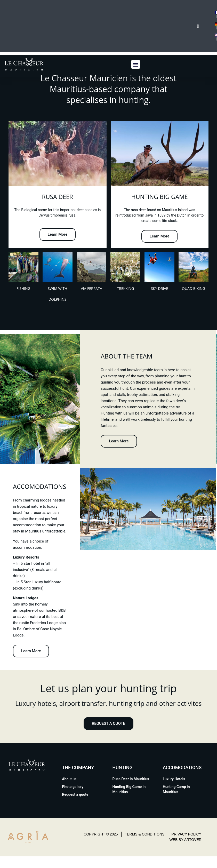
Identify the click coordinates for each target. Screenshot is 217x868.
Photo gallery (73, 787)
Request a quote (75, 794)
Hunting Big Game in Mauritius (129, 789)
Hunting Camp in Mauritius (176, 789)
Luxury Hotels (174, 779)
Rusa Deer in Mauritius (131, 779)
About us (69, 779)
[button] (136, 64)
